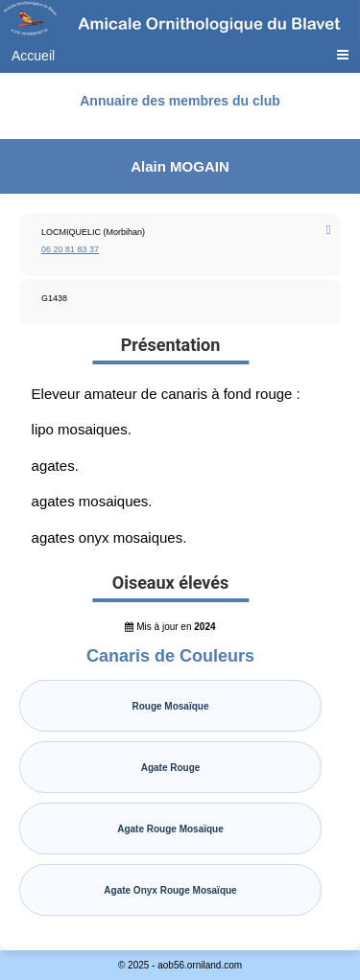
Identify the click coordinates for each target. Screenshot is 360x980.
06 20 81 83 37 (70, 249)
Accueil (33, 56)
